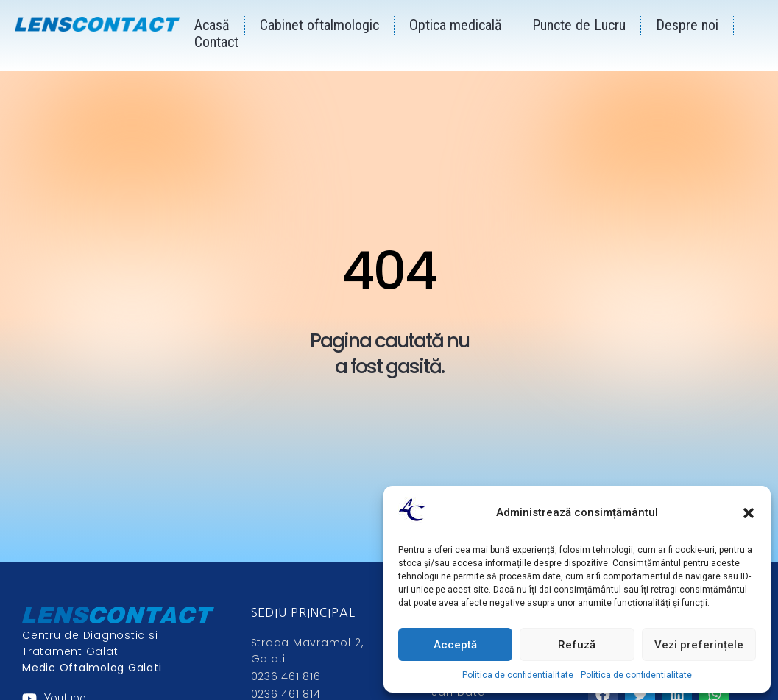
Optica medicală (456, 25)
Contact (216, 42)
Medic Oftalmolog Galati (92, 668)
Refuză (577, 645)
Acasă (212, 25)
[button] (749, 513)
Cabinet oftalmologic (319, 25)
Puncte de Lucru (579, 25)
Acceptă (455, 645)
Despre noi (687, 25)
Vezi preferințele (699, 645)
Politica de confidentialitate (518, 675)
